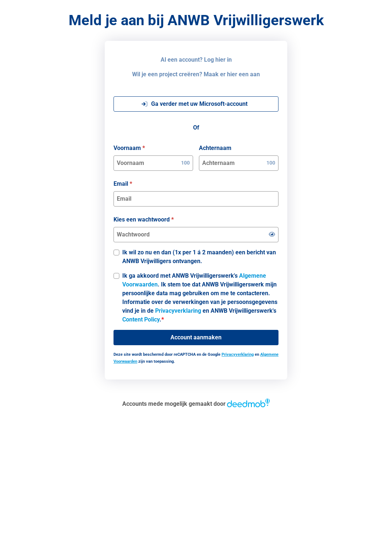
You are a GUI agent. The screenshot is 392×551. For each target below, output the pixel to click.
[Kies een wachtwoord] (191, 235)
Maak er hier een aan (232, 74)
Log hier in (218, 60)
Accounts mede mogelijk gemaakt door (196, 404)
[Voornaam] (147, 163)
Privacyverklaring (178, 311)
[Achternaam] (233, 163)
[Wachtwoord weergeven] (272, 235)
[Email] (196, 199)
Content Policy (141, 319)
